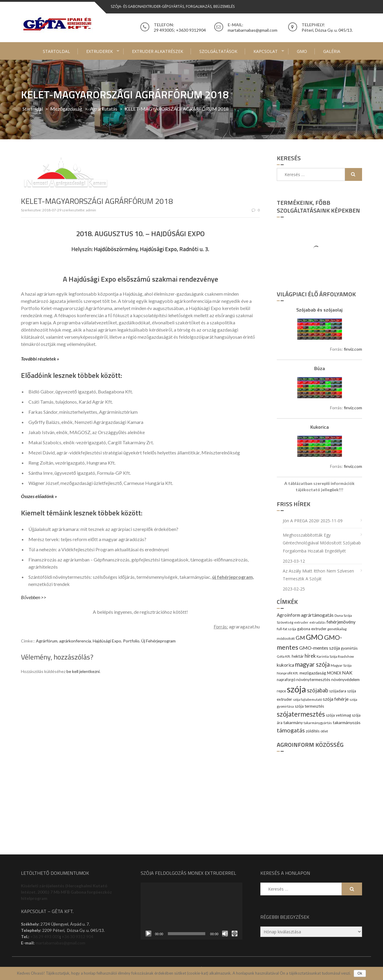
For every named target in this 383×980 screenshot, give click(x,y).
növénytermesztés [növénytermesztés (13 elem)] (313, 679)
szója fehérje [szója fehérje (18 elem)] (336, 699)
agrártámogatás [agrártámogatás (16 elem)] (317, 615)
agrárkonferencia (75, 641)
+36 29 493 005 (45, 937)
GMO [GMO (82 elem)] (314, 637)
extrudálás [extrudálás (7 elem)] (317, 622)
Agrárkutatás (104, 109)
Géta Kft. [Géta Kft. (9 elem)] (284, 656)
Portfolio (131, 641)
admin (91, 210)
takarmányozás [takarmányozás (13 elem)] (347, 722)
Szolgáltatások (218, 51)
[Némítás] (225, 934)
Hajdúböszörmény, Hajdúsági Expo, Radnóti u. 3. (152, 249)
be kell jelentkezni (83, 671)
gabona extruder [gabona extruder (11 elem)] (312, 629)
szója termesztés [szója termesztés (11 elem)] (309, 706)
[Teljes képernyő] (235, 934)
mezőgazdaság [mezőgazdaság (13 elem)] (313, 673)
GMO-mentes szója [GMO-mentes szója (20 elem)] (320, 648)
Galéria (332, 51)
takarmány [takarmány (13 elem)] (293, 722)
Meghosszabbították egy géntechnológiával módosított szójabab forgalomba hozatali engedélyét (322, 543)
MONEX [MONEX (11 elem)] (334, 673)
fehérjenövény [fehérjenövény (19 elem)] (341, 622)
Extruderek (99, 51)
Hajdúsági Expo (107, 641)
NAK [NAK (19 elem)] (347, 673)
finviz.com (353, 349)
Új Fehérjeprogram (158, 641)
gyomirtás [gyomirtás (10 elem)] (349, 648)
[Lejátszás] (148, 934)
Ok (360, 973)
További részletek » (40, 359)
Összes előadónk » (39, 496)
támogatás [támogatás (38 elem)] (291, 730)
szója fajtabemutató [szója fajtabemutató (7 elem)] (307, 699)
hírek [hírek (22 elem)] (310, 656)
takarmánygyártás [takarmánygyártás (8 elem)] (318, 723)
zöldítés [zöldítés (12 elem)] (313, 731)
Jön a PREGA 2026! (301, 521)
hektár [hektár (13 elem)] (298, 656)
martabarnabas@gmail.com (60, 943)
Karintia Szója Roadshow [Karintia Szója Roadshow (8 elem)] (335, 656)
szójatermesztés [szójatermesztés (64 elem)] (301, 714)
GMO (302, 51)
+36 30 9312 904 (77, 937)
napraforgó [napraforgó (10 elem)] (286, 680)
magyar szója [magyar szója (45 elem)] (312, 664)
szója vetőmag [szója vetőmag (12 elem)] (338, 715)
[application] (191, 911)
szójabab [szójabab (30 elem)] (318, 690)
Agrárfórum (47, 641)
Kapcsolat (266, 51)
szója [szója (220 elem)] (297, 689)
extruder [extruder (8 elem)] (301, 622)
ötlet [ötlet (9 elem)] (324, 731)
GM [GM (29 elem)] (300, 638)
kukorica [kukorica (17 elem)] (285, 665)
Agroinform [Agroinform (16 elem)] (288, 615)
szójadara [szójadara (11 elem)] (338, 691)
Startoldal (56, 51)
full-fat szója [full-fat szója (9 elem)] (287, 629)
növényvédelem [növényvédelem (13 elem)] (345, 679)
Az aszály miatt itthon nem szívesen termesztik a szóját (318, 575)
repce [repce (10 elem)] (281, 691)
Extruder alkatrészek (158, 51)
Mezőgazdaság (66, 109)
